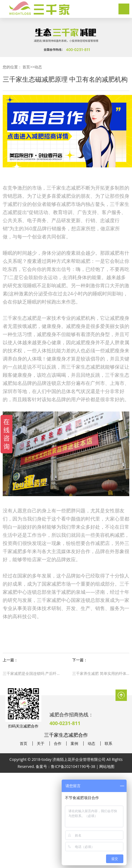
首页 (26, 67)
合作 (58, 743)
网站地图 (107, 766)
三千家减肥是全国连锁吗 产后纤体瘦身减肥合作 (31, 673)
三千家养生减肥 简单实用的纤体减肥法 (101, 673)
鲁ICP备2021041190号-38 (73, 766)
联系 (108, 743)
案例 (74, 743)
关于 (41, 743)
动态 (38, 67)
